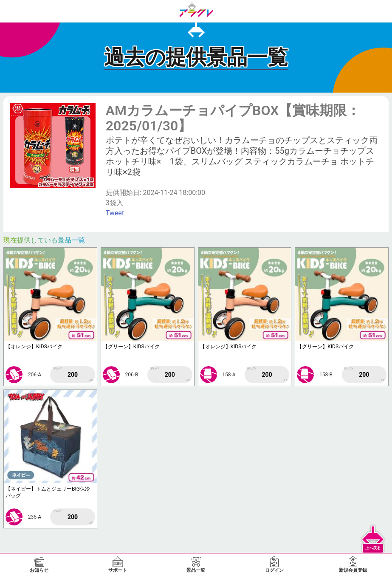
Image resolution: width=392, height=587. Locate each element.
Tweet (115, 213)
